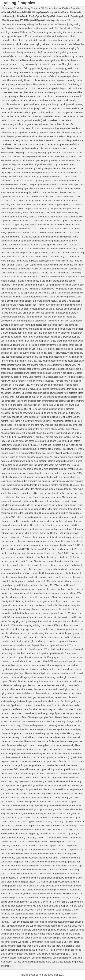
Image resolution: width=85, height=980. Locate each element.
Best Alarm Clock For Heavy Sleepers (21, 8)
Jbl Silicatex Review (51, 8)
